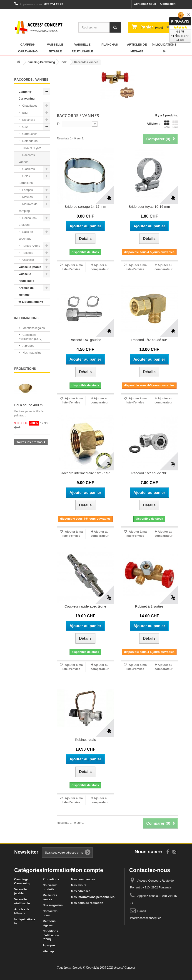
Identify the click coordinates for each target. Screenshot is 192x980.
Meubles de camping (28, 207)
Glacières (28, 169)
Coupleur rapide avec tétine (85, 606)
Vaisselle (28, 260)
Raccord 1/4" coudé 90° (149, 340)
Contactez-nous (145, 4)
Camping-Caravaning (28, 48)
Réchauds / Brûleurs (28, 221)
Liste (175, 124)
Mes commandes (83, 879)
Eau (25, 113)
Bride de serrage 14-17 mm (85, 207)
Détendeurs (30, 141)
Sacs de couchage (26, 235)
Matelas (27, 197)
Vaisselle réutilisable (82, 48)
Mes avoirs (79, 885)
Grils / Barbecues (26, 179)
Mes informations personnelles (93, 897)
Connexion (168, 4)
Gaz (25, 127)
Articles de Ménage (137, 48)
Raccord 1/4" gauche (85, 340)
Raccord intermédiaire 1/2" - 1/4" (85, 473)
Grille (167, 124)
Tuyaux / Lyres (32, 148)
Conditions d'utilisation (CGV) (51, 935)
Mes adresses (81, 891)
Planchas (110, 45)
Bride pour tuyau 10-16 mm (149, 207)
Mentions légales (33, 328)
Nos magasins (32, 353)
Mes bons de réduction (87, 903)
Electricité (28, 120)
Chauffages (30, 106)
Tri (59, 124)
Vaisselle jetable (55, 48)
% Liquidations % (164, 48)
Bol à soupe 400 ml (29, 405)
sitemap (48, 951)
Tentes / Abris (31, 246)
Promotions (25, 369)
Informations (26, 318)
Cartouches (30, 134)
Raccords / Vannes (28, 158)
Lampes (27, 190)
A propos (28, 346)
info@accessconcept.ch (146, 918)
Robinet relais (85, 740)
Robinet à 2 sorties (149, 606)
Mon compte (87, 870)
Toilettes (27, 253)
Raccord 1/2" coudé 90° (149, 473)
